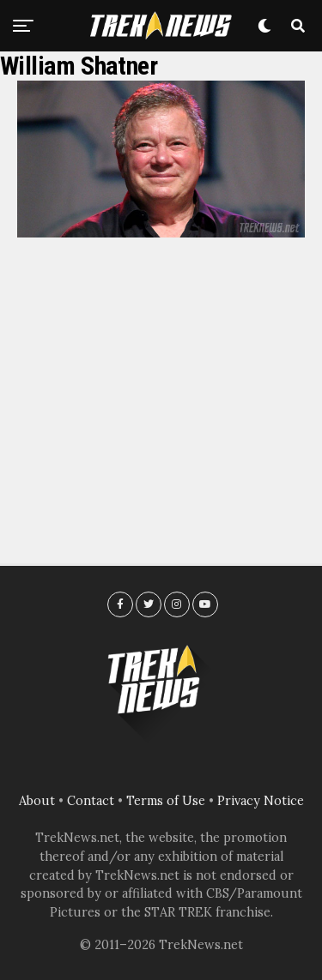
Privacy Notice (261, 801)
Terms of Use (166, 801)
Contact (91, 801)
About (37, 801)
